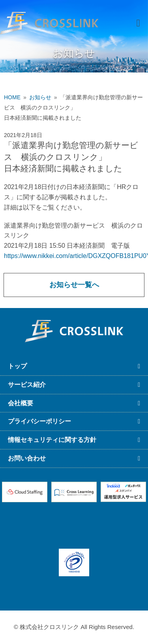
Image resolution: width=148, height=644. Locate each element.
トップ (17, 366)
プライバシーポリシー (39, 421)
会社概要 (21, 403)
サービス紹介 (27, 385)
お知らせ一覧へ (74, 285)
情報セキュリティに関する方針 (52, 440)
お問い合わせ (27, 458)
